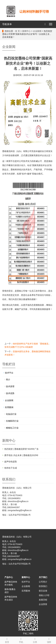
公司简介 (43, 582)
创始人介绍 (44, 595)
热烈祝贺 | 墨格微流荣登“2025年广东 (21, 449)
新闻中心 (26, 31)
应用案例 (9, 407)
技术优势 (10, 393)
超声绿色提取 (11, 462)
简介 (8, 380)
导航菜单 (7, 24)
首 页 (17, 31)
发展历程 (43, 600)
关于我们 (43, 577)
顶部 (49, 640)
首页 (7, 640)
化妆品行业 (11, 414)
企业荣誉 (43, 604)
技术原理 (10, 386)
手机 (21, 640)
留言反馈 (43, 591)
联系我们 (43, 586)
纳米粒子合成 (11, 468)
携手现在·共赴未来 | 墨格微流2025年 (21, 455)
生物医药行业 (12, 421)
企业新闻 (37, 31)
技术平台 (9, 373)
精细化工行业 (12, 428)
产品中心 (9, 577)
